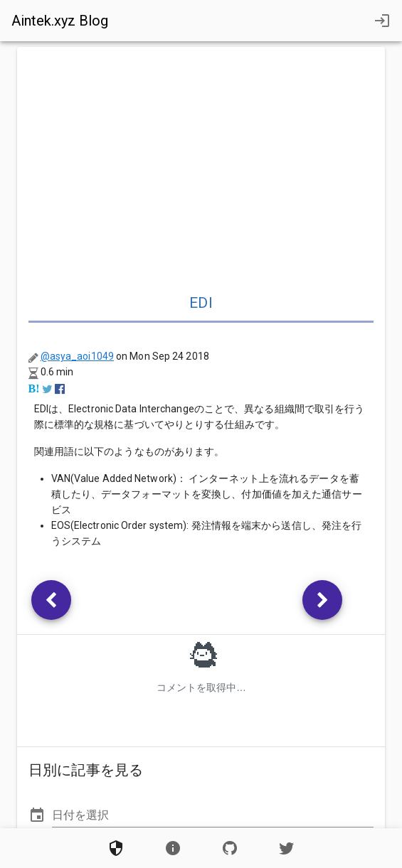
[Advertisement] (201, 165)
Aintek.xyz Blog (60, 21)
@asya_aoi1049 (77, 356)
